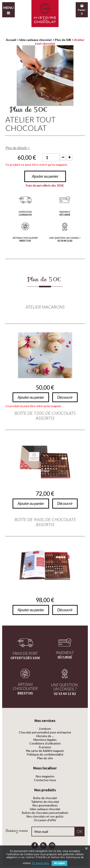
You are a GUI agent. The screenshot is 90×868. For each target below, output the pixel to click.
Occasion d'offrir (45, 820)
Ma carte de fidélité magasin (45, 751)
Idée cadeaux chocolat (45, 809)
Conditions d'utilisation (45, 743)
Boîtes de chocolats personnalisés (45, 813)
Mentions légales (45, 740)
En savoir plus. (41, 863)
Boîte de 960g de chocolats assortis (45, 522)
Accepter (59, 863)
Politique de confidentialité (45, 754)
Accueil (11, 40)
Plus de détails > (18, 148)
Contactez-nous (45, 780)
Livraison (45, 729)
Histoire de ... (45, 736)
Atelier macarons (45, 307)
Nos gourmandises (45, 805)
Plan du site (45, 758)
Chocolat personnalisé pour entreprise (45, 732)
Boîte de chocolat (45, 798)
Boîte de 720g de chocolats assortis (45, 416)
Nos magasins (45, 776)
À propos (45, 747)
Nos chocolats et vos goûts (45, 816)
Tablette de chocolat (45, 802)
